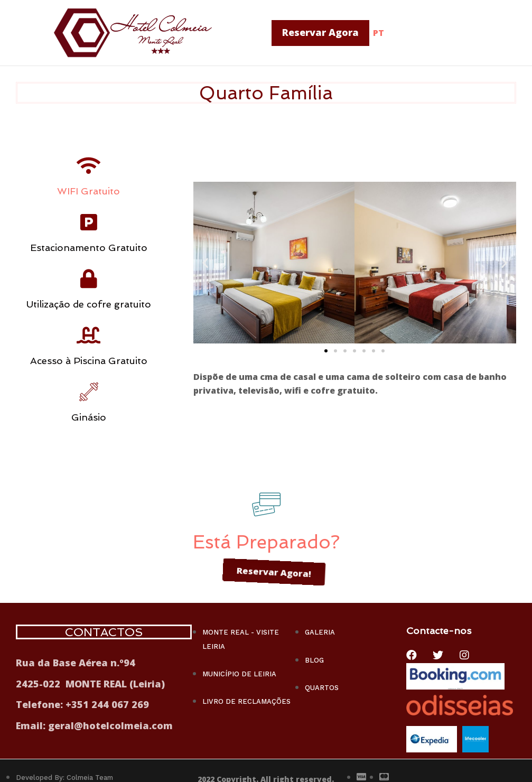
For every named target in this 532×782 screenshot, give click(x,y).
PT (379, 33)
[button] (320, 33)
